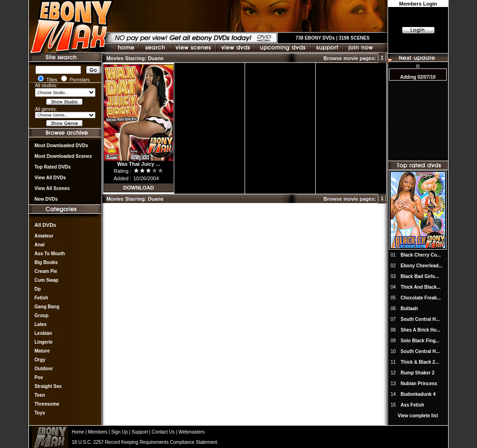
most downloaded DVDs (61, 146)
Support (140, 432)
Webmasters (191, 432)
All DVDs (45, 225)
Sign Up (120, 432)
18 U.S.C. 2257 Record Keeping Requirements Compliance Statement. (145, 442)
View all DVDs (50, 178)
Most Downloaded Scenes (63, 156)
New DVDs (46, 199)
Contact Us (163, 432)
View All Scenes (52, 188)
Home (78, 432)
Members (98, 432)
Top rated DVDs (53, 167)
